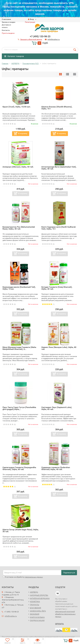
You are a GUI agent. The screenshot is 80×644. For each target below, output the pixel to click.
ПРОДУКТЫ (35, 605)
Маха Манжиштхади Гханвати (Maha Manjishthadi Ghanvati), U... (19, 348)
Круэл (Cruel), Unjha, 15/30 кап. (17, 107)
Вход (31, 19)
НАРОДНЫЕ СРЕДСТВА (39, 595)
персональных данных (34, 577)
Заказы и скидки (9, 22)
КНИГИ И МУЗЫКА (37, 617)
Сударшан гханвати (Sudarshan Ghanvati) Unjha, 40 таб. (56, 468)
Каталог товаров (14, 56)
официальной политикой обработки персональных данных (65, 614)
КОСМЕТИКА (35, 602)
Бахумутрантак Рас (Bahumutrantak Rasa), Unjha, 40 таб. (19, 228)
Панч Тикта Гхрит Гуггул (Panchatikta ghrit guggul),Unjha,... (19, 408)
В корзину (23, 133)
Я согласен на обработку (23, 577)
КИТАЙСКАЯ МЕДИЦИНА (40, 598)
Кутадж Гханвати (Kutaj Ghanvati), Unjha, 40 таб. (57, 288)
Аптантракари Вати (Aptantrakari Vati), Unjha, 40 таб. (59, 168)
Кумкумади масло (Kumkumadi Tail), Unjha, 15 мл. (19, 288)
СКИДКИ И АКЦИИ (37, 620)
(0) (9, 124)
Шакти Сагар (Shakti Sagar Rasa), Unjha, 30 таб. (21, 531)
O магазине (6, 19)
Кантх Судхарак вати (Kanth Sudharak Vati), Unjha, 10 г (59, 228)
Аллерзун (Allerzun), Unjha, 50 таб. (18, 167)
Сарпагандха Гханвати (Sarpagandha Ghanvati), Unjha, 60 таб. (19, 468)
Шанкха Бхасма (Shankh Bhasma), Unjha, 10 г (57, 108)
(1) (48, 304)
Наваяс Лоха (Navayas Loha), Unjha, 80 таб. (59, 348)
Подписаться (69, 573)
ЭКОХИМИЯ (35, 614)
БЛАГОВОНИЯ (35, 608)
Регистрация (30, 22)
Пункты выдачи (8, 33)
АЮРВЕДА (34, 592)
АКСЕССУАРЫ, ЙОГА (38, 611)
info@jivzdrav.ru (11, 616)
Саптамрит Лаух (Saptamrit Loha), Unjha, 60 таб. (57, 408)
